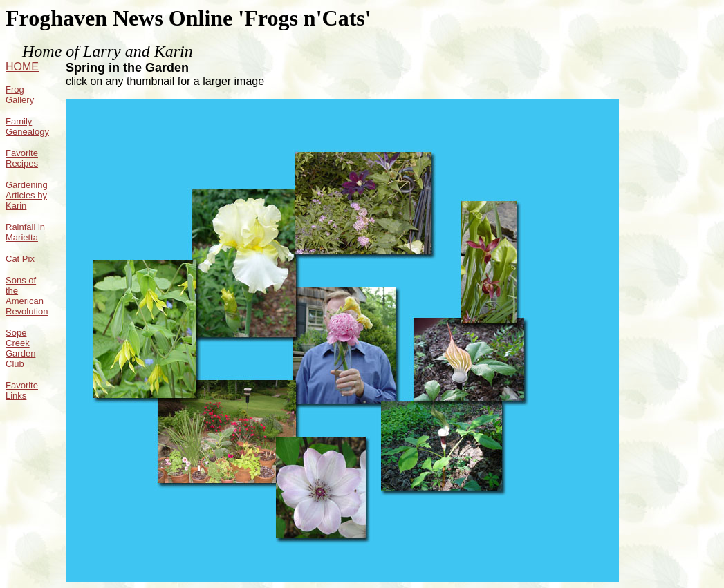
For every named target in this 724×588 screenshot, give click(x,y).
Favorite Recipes (22, 158)
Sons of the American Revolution (27, 296)
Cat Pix (20, 259)
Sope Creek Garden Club (20, 348)
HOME (22, 67)
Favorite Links (22, 390)
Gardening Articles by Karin (27, 195)
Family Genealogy (27, 126)
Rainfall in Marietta (25, 232)
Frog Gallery (20, 95)
